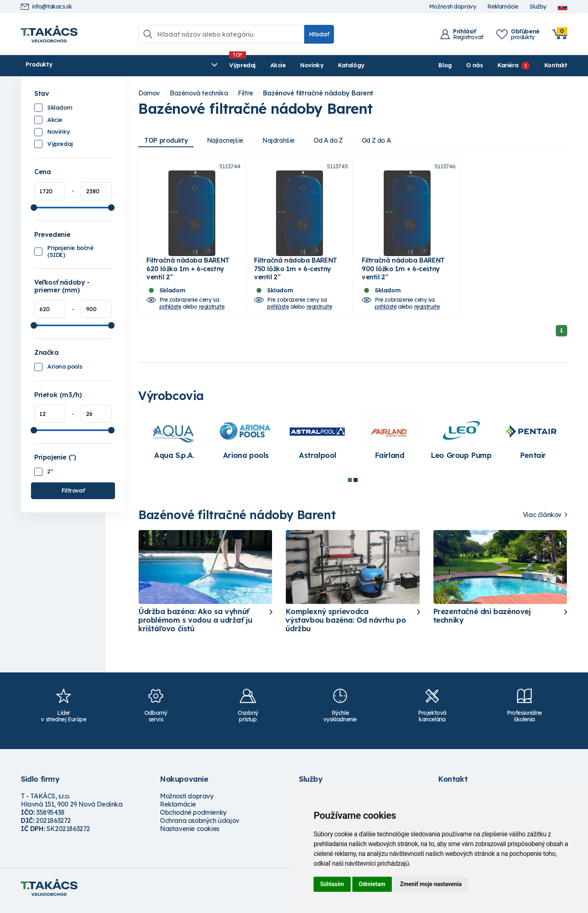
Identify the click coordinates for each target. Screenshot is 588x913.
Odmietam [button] (372, 884)
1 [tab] (350, 486)
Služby (538, 7)
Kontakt (556, 65)
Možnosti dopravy (453, 7)
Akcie (180, 65)
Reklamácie (503, 7)
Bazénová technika (199, 93)
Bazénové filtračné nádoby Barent (318, 93)
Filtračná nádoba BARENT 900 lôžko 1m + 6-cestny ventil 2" (403, 274)
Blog (445, 65)
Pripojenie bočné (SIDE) (71, 252)
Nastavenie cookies (190, 835)
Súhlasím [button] (332, 884)
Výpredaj (145, 65)
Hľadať (319, 34)
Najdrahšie (283, 140)
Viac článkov (542, 521)
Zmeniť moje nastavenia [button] (431, 884)
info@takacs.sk (46, 7)
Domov (149, 93)
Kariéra (508, 65)
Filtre (245, 93)
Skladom (60, 108)
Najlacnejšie (228, 140)
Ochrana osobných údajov (200, 827)
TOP (167, 140)
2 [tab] (356, 486)
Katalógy (254, 65)
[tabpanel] (174, 445)
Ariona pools (65, 367)
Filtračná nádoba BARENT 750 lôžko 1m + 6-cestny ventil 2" (296, 274)
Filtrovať (73, 491)
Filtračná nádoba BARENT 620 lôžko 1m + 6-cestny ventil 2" (188, 274)
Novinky (214, 65)
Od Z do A (385, 140)
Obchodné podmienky (193, 818)
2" (50, 471)
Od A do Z (335, 140)
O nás (474, 65)
